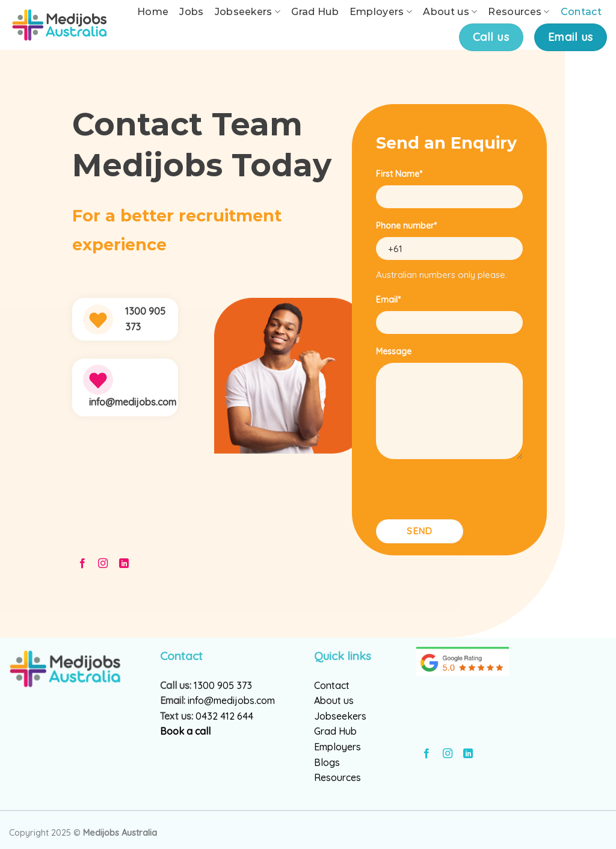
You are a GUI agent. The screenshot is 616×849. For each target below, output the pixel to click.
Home (153, 12)
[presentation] (467, 492)
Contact (581, 12)
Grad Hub (315, 12)
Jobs (191, 12)
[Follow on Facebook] (82, 564)
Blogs (327, 762)
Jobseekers (248, 12)
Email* (388, 300)
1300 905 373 (223, 685)
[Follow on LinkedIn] (124, 564)
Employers (381, 12)
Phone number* (406, 226)
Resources (519, 12)
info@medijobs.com (231, 700)
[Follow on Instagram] (103, 564)
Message (394, 351)
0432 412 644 (224, 716)
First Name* (399, 174)
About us (450, 12)
